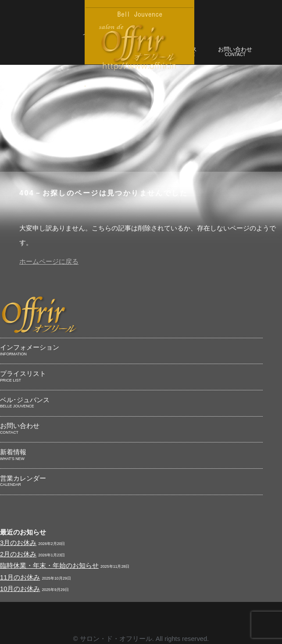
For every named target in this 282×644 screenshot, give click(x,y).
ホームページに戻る (49, 262)
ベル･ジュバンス (131, 403)
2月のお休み (18, 554)
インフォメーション (131, 350)
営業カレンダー (131, 481)
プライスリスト (131, 377)
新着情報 (131, 455)
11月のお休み (20, 577)
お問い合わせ (235, 52)
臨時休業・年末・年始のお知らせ (49, 566)
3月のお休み (18, 543)
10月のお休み (20, 589)
